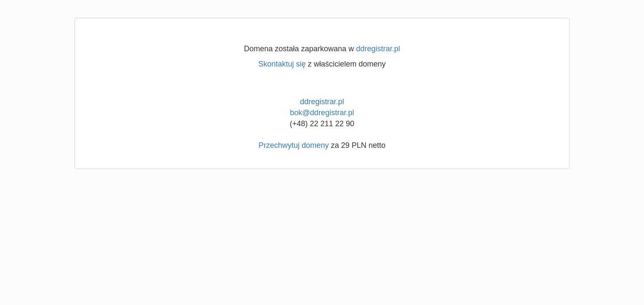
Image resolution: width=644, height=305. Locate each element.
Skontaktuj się (282, 64)
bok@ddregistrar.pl (322, 113)
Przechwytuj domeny (294, 145)
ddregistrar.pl (378, 49)
